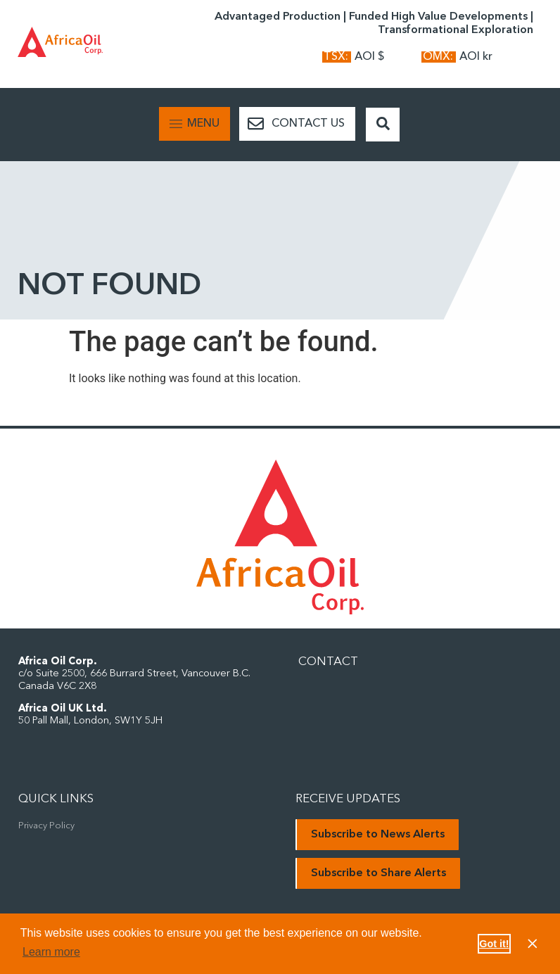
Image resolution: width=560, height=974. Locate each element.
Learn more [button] (51, 952)
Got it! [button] (494, 944)
